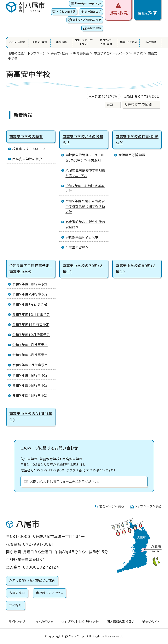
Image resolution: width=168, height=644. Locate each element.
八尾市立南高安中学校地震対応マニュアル (85, 173)
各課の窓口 (17, 593)
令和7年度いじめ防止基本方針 (85, 188)
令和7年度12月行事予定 (31, 315)
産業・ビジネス (128, 42)
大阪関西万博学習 (132, 155)
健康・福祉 (62, 42)
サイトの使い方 (43, 622)
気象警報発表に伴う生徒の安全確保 (85, 224)
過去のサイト (151, 622)
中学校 (138, 53)
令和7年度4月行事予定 (30, 395)
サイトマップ (17, 622)
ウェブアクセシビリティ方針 (80, 622)
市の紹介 (16, 605)
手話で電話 (94, 28)
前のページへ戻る (112, 506)
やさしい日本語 (66, 12)
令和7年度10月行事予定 (31, 335)
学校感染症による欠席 (82, 237)
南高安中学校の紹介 (27, 159)
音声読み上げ (93, 12)
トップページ (37, 53)
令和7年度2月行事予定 (30, 294)
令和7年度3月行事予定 (30, 284)
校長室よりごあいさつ (29, 149)
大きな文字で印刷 (138, 105)
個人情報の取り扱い (121, 622)
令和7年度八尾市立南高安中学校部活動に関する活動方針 (85, 206)
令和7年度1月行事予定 (30, 304)
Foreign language (88, 3)
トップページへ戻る (148, 506)
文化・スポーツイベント (84, 42)
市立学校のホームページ (111, 53)
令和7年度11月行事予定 (31, 325)
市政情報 (151, 42)
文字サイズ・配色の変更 (87, 20)
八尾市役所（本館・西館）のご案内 (32, 581)
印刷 (110, 105)
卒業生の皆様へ (77, 247)
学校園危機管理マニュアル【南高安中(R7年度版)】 (85, 158)
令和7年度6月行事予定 (30, 375)
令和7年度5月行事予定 (30, 385)
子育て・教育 (40, 42)
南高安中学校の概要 (26, 137)
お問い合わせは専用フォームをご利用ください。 (65, 482)
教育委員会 (81, 53)
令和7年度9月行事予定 (30, 345)
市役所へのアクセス (50, 593)
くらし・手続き (17, 42)
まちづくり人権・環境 (106, 42)
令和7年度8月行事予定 (30, 355)
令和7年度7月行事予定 (30, 365)
